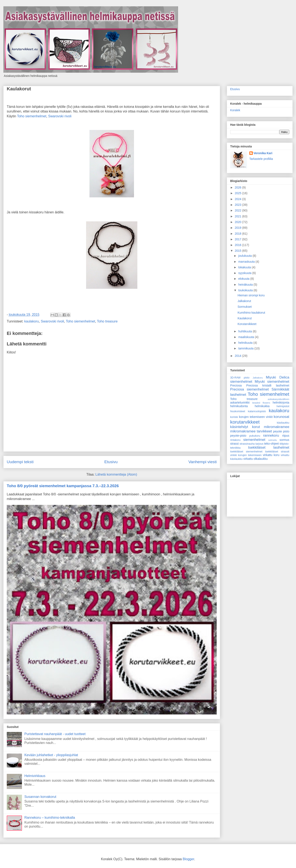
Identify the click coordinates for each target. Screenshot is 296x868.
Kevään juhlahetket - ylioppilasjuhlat (51, 755)
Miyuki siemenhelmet (272, 382)
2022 (239, 210)
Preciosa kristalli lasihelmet (268, 385)
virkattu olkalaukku (255, 459)
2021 (239, 216)
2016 (239, 245)
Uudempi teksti (20, 462)
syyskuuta (245, 273)
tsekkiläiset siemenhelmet (246, 452)
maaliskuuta (247, 337)
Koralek (235, 110)
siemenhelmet (254, 440)
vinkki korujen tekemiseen (246, 455)
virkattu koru (271, 455)
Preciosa (236, 385)
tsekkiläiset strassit (277, 452)
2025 (239, 193)
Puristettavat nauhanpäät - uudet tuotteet (55, 734)
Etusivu (111, 462)
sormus (284, 440)
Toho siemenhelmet (32, 116)
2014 (239, 356)
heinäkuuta (246, 285)
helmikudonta (239, 406)
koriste (234, 417)
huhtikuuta (245, 331)
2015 (239, 251)
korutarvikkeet (245, 422)
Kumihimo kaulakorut (251, 313)
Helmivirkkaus (35, 776)
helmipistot (283, 406)
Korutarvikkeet (247, 324)
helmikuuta (246, 343)
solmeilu (273, 440)
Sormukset (245, 307)
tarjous (260, 444)
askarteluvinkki (240, 403)
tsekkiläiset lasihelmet (269, 447)
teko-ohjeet (271, 444)
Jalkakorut (244, 301)
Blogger (188, 859)
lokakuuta (245, 267)
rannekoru (271, 435)
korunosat (281, 417)
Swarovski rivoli (60, 116)
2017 (239, 239)
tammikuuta (246, 348)
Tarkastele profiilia (261, 159)
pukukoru (255, 436)
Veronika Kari (263, 153)
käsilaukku (283, 423)
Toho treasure (107, 321)
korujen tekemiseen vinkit (256, 417)
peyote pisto (281, 431)
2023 (239, 205)
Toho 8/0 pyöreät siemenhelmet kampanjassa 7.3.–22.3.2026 (63, 486)
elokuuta (244, 279)
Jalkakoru (258, 378)
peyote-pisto (238, 436)
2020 (239, 222)
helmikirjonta (281, 403)
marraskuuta (247, 262)
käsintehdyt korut (245, 427)
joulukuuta (245, 256)
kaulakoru (32, 321)
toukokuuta (246, 290)
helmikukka (262, 406)
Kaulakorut (19, 89)
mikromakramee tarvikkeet (251, 431)
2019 (239, 228)
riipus (286, 436)
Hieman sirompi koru (251, 295)
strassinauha (247, 444)
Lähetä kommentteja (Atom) (116, 474)
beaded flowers (261, 403)
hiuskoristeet (238, 411)
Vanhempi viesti (203, 462)
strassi (234, 444)
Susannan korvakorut (40, 797)
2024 (239, 199)
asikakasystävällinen (278, 399)
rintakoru (235, 440)
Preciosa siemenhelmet (249, 389)
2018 (239, 234)
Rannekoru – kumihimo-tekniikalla (50, 818)
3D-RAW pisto (240, 378)
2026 (239, 187)
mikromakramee (277, 427)
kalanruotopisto (257, 411)
